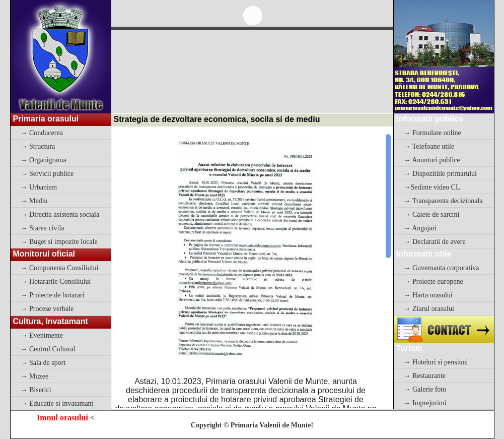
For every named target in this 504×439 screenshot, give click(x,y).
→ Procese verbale (47, 309)
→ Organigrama (44, 160)
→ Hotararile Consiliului (56, 281)
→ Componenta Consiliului (60, 268)
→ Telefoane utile (429, 146)
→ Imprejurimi (425, 403)
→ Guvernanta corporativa (442, 268)
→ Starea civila (43, 228)
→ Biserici (36, 390)
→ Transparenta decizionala (443, 201)
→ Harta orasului (428, 295)
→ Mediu (34, 201)
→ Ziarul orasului (429, 309)
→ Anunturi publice (432, 160)
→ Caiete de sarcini (432, 214)
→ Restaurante (425, 376)
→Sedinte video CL (432, 187)
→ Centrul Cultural (48, 349)
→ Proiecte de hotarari (53, 295)
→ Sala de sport (43, 363)
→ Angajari (420, 228)
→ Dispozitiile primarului (440, 174)
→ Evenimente (42, 335)
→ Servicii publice (47, 174)
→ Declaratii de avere (435, 242)
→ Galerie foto (425, 389)
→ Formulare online (433, 133)
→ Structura (38, 146)
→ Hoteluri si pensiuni (436, 362)
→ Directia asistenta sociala (60, 214)
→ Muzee (35, 376)
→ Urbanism (39, 187)
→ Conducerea (42, 133)
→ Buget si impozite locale (59, 242)
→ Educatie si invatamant (57, 403)
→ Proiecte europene (434, 281)
